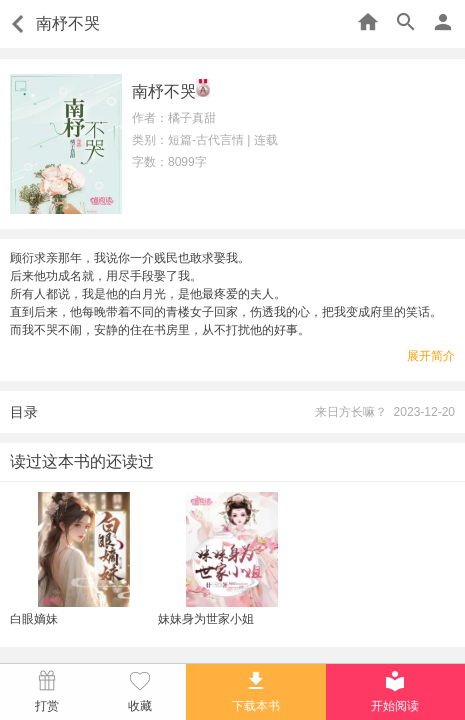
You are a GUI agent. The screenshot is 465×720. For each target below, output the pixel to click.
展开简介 (431, 356)
